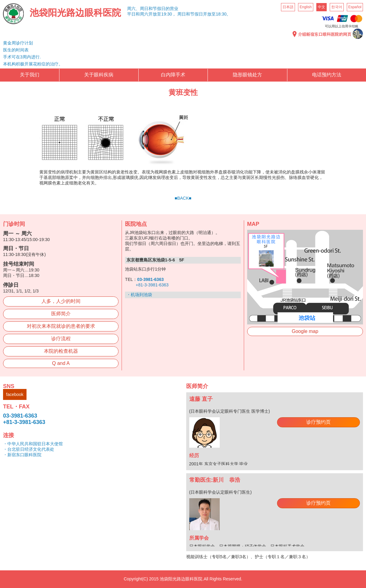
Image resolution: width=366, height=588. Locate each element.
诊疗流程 (61, 339)
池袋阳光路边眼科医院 (75, 13)
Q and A (61, 363)
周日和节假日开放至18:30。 (204, 14)
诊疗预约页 (318, 422)
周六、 (133, 9)
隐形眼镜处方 (247, 75)
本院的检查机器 (61, 351)
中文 (322, 7)
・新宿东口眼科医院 (22, 455)
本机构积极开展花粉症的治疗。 (33, 64)
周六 (144, 14)
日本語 (288, 7)
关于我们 (30, 75)
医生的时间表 (16, 50)
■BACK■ (183, 198)
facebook (15, 394)
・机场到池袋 (139, 295)
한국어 (337, 7)
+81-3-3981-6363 (152, 285)
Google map (305, 331)
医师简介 (61, 314)
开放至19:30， (162, 14)
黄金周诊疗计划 (18, 43)
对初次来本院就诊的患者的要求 (61, 326)
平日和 (133, 14)
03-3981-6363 (20, 416)
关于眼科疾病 (99, 75)
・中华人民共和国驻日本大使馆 (33, 444)
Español (355, 7)
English (306, 7)
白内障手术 (173, 75)
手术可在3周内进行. (22, 57)
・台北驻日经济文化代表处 (29, 449)
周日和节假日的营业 (159, 9)
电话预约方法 (327, 75)
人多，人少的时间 (61, 301)
